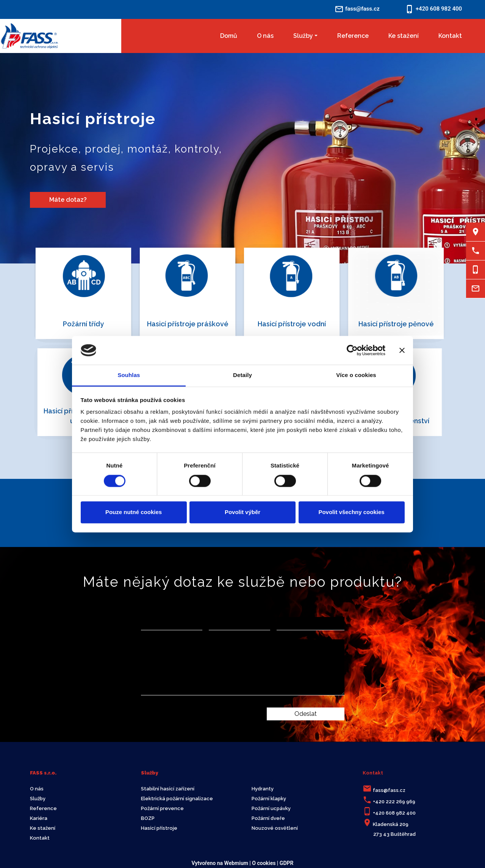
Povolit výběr (242, 512)
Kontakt (450, 36)
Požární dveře (268, 818)
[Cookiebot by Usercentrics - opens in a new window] (352, 350)
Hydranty (263, 789)
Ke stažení (404, 36)
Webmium (236, 863)
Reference (353, 36)
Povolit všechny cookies (351, 512)
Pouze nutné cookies (134, 512)
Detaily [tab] (242, 375)
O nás (265, 36)
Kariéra (39, 818)
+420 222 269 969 (394, 802)
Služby (303, 36)
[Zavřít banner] (402, 350)
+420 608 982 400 (394, 813)
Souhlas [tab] (129, 375)
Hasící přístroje (159, 828)
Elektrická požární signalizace (177, 799)
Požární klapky (269, 799)
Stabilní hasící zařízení (168, 789)
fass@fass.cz (389, 790)
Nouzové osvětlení (275, 828)
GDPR (287, 863)
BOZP (148, 818)
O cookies (264, 863)
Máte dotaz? (68, 200)
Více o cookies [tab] (356, 375)
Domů (229, 36)
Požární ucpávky (271, 808)
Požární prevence (162, 808)
